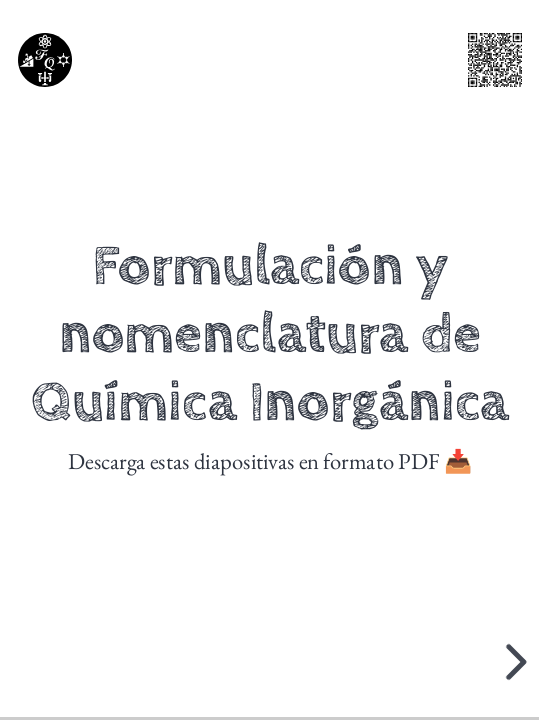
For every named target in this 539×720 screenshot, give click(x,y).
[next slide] (513, 662)
